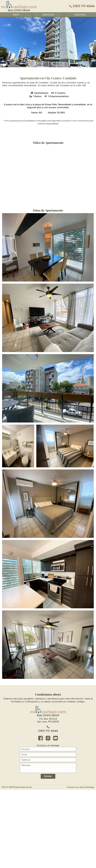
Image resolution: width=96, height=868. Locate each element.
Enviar (48, 776)
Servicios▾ (48, 15)
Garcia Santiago (87, 787)
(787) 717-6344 (84, 6)
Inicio (16, 15)
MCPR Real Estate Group (20, 787)
